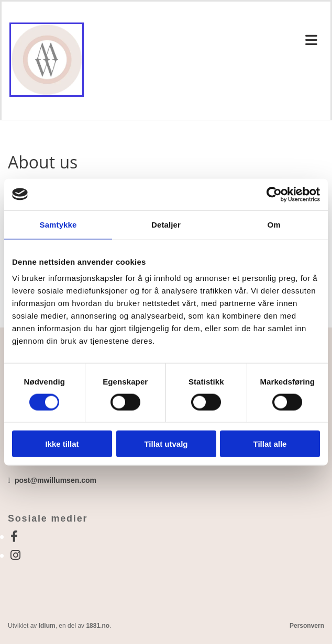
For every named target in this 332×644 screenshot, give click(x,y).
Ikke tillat (62, 444)
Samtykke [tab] (58, 224)
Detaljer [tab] (166, 224)
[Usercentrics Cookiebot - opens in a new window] (274, 194)
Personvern (307, 626)
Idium (47, 626)
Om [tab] (274, 224)
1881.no (98, 626)
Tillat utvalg (166, 444)
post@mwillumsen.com (56, 480)
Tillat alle (270, 444)
